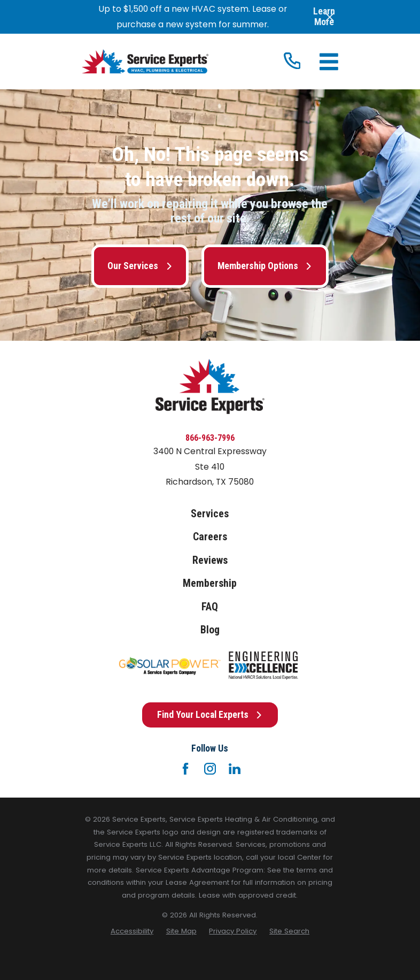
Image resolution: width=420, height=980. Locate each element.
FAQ (210, 607)
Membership (210, 583)
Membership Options (265, 266)
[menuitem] (132, 931)
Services (210, 514)
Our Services (140, 266)
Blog (210, 630)
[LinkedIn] (235, 769)
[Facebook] (185, 769)
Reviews (210, 560)
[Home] (145, 62)
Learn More (324, 17)
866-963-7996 (210, 438)
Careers (210, 537)
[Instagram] (210, 769)
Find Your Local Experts (210, 715)
